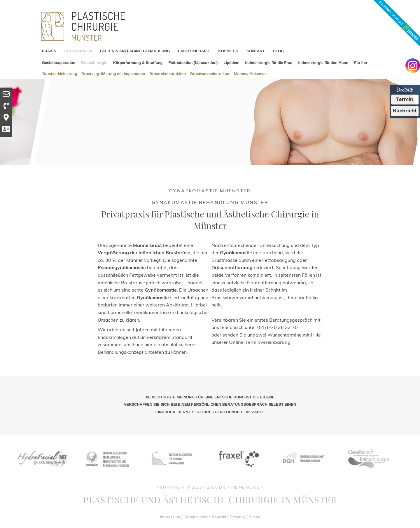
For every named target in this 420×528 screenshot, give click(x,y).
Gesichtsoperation (59, 63)
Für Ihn (360, 63)
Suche (255, 517)
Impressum (170, 517)
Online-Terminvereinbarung (260, 342)
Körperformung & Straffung (138, 63)
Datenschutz (196, 517)
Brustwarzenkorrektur (210, 73)
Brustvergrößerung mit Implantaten (113, 73)
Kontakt (219, 517)
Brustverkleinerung (60, 73)
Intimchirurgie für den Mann (323, 63)
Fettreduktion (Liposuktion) (193, 63)
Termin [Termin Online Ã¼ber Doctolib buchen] (405, 99)
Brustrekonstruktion (168, 73)
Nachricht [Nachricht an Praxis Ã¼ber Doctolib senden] (405, 111)
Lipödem (231, 63)
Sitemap (238, 517)
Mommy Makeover (250, 73)
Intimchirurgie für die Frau (269, 63)
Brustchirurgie (94, 63)
